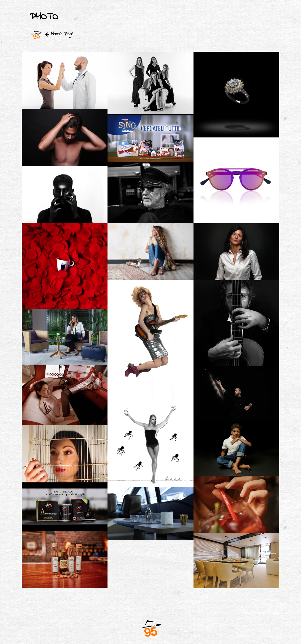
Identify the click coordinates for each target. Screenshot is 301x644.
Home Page (52, 34)
